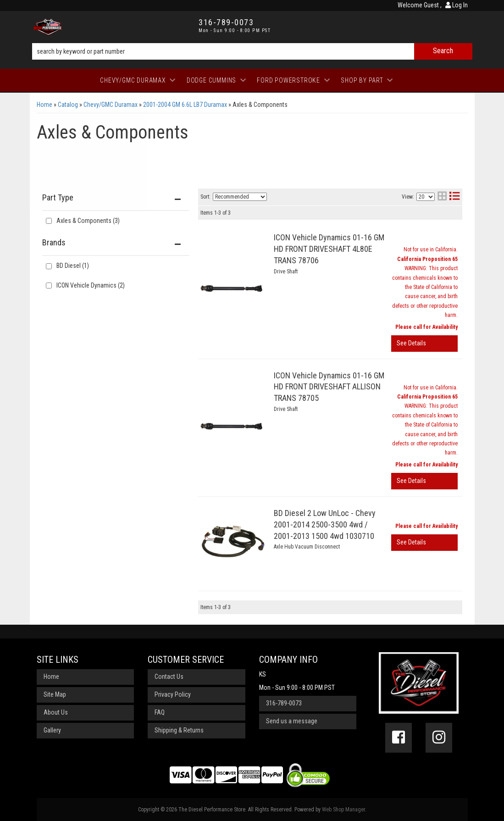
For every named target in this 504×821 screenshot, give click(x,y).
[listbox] (240, 197)
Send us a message (292, 721)
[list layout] (454, 197)
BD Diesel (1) (73, 266)
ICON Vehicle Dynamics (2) (91, 285)
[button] (252, 51)
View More (424, 344)
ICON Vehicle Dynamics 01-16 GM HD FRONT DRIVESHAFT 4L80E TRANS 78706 (329, 249)
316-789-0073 (284, 703)
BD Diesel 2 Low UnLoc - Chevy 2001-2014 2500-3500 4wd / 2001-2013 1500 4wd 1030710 (325, 524)
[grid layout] (442, 197)
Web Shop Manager (343, 810)
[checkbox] (49, 266)
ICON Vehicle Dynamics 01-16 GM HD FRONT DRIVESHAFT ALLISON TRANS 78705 (329, 387)
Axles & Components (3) (88, 221)
